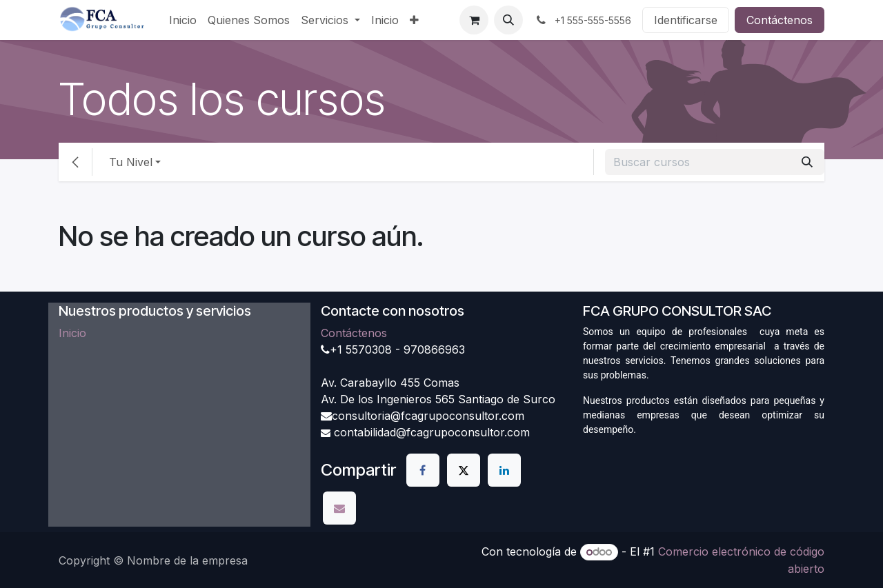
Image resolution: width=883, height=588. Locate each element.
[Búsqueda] (807, 162)
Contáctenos (780, 20)
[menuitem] (183, 20)
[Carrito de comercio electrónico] (474, 20)
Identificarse (686, 20)
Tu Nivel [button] (131, 162)
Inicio (72, 333)
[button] (508, 20)
